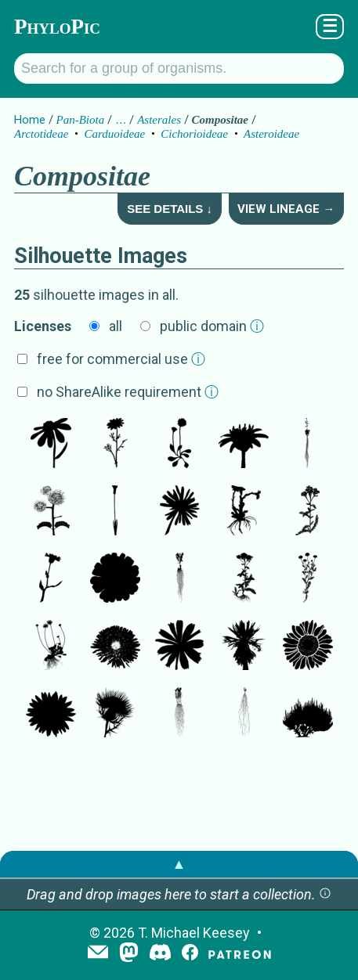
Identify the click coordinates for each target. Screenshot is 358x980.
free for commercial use (121, 359)
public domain (212, 326)
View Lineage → (286, 209)
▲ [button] (179, 864)
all (116, 326)
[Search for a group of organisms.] (179, 68)
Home (30, 120)
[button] (325, 894)
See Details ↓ (170, 209)
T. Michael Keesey (194, 933)
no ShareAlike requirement (128, 392)
